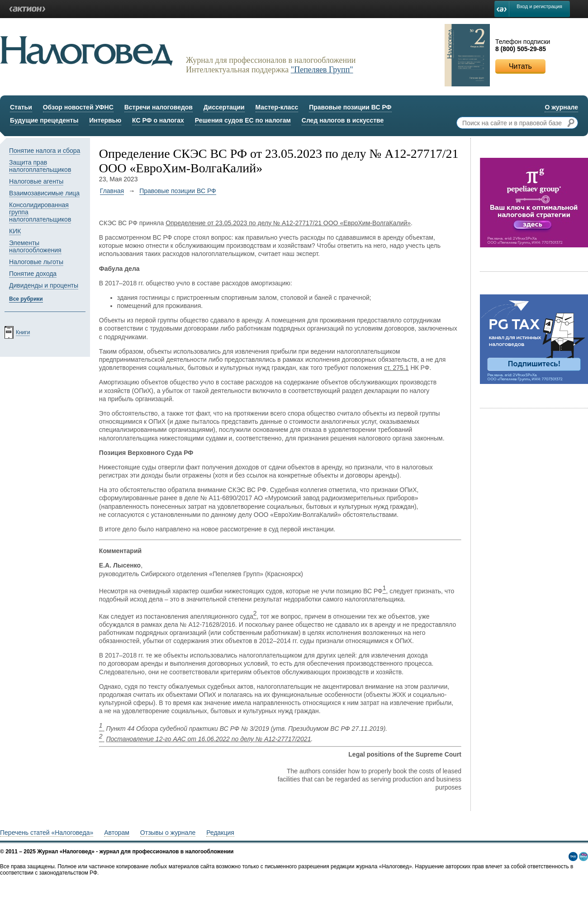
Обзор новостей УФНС (78, 107)
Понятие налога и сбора (45, 151)
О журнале (561, 107)
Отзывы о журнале (168, 833)
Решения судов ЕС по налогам (243, 120)
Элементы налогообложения (35, 246)
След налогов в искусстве (343, 120)
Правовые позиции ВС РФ (350, 107)
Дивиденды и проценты (44, 285)
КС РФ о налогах (158, 120)
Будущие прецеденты (44, 120)
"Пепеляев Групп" (322, 70)
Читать (520, 66)
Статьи (21, 107)
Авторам (117, 833)
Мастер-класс (277, 107)
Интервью (105, 120)
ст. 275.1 (396, 368)
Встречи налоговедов (159, 107)
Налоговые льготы (36, 262)
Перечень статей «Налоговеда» (47, 833)
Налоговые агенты (36, 181)
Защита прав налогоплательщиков (40, 166)
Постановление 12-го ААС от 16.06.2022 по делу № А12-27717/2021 (208, 739)
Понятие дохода (33, 274)
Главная (112, 191)
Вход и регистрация (539, 6)
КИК (15, 231)
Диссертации (224, 107)
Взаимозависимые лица (44, 193)
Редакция (220, 833)
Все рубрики (26, 299)
